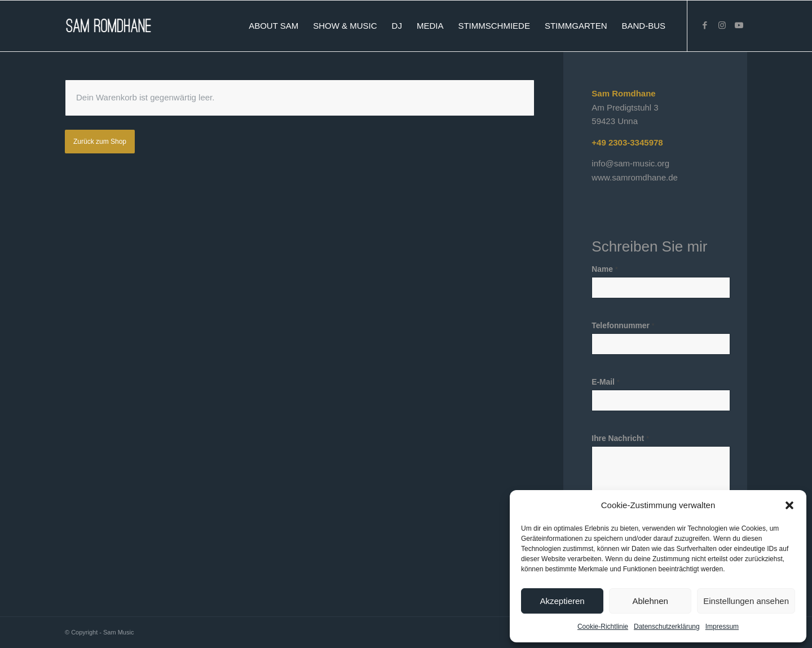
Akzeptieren (562, 601)
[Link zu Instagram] (722, 25)
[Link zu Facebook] (705, 25)
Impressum (722, 627)
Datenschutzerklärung (667, 627)
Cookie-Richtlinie (603, 627)
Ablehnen (650, 601)
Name (604, 269)
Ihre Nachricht (620, 438)
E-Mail (606, 382)
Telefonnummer (623, 326)
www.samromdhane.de (635, 177)
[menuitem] (273, 26)
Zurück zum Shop (100, 142)
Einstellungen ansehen (746, 601)
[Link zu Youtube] (739, 25)
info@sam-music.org (630, 163)
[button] (789, 505)
